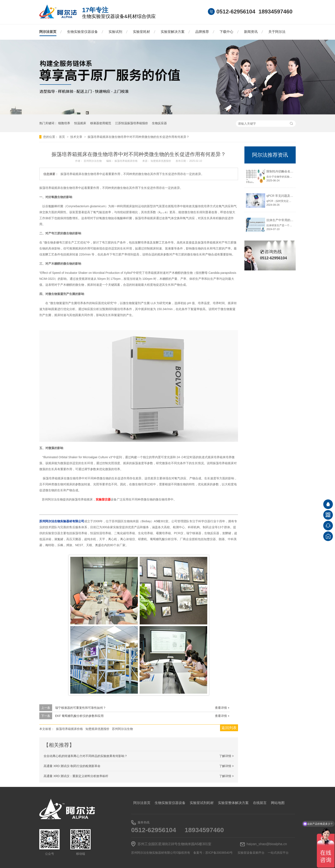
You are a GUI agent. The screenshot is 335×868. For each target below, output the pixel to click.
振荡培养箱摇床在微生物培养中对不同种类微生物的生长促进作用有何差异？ (138, 137)
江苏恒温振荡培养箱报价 (132, 123)
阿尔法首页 (48, 32)
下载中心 (226, 32)
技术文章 (77, 137)
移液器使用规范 (101, 123)
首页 (62, 137)
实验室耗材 (141, 32)
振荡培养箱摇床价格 (126, 161)
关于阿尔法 (277, 32)
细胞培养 (64, 123)
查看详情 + (222, 708)
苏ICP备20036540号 (219, 853)
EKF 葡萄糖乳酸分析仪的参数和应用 (79, 716)
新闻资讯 (251, 32)
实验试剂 (115, 32)
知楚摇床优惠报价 (161, 161)
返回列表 (229, 728)
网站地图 (278, 803)
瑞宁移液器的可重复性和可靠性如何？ (81, 708)
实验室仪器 (103, 499)
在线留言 (260, 803)
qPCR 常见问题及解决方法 (284, 196)
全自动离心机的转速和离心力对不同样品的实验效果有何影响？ (85, 756)
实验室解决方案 (173, 32)
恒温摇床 (80, 123)
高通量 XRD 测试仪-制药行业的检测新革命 (72, 766)
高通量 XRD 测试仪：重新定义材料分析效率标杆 (76, 776)
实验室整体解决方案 (233, 803)
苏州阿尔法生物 (93, 161)
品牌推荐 (202, 32)
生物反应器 (159, 123)
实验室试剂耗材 (202, 803)
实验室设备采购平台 (251, 853)
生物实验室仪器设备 (82, 32)
